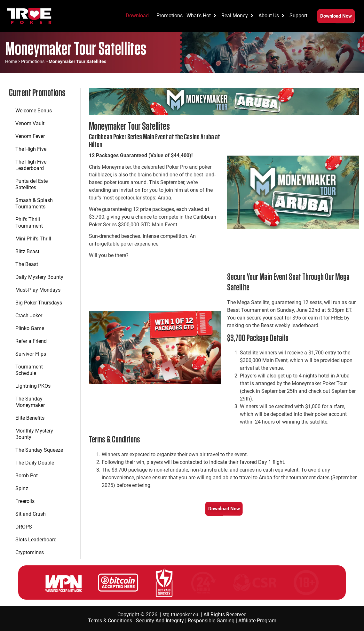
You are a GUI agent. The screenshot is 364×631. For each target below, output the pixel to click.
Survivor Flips (31, 354)
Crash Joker (29, 315)
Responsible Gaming (211, 621)
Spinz (22, 488)
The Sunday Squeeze (39, 450)
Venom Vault (30, 123)
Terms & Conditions (110, 621)
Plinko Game (30, 328)
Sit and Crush (31, 514)
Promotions (33, 61)
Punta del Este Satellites (32, 184)
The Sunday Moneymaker (30, 402)
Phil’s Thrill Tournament (29, 223)
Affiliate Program (257, 621)
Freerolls (25, 501)
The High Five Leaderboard (31, 165)
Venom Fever (30, 136)
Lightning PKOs (33, 386)
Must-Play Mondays (38, 290)
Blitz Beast (27, 251)
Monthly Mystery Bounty (34, 434)
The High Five (31, 149)
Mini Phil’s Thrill (33, 239)
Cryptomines (30, 552)
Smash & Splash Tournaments (34, 203)
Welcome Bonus (34, 111)
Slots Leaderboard (36, 540)
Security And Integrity (160, 621)
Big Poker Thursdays (39, 303)
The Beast (27, 264)
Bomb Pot (27, 476)
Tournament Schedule (29, 370)
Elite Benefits (30, 418)
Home (11, 61)
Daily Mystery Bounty (39, 277)
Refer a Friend (31, 341)
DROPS (24, 527)
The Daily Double (35, 463)
